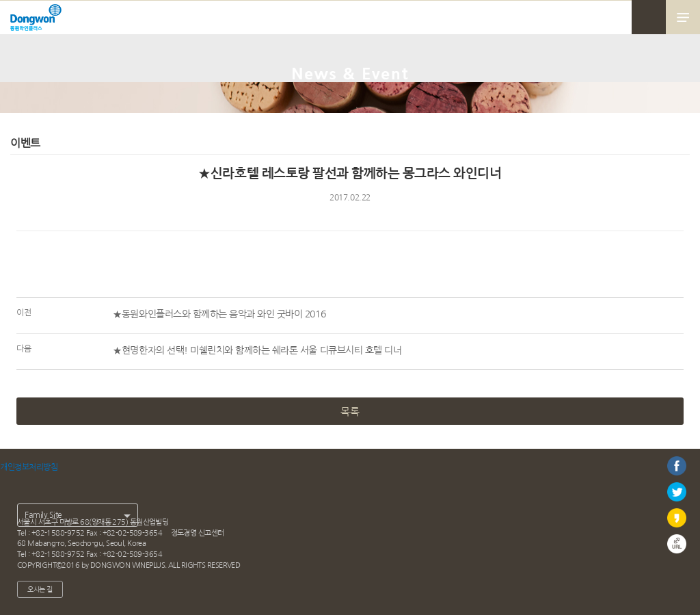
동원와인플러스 (36, 21)
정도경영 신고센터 (198, 533)
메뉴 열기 (683, 17)
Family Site (43, 515)
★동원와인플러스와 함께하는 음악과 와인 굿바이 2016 (219, 314)
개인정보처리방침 (29, 467)
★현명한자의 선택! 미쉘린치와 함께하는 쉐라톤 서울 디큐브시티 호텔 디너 (257, 350)
